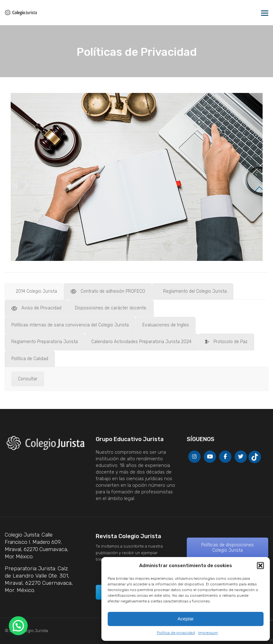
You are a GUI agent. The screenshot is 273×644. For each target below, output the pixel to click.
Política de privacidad (176, 633)
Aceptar (186, 619)
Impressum (208, 633)
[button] (260, 566)
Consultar (28, 379)
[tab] (34, 291)
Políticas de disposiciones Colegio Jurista (227, 548)
